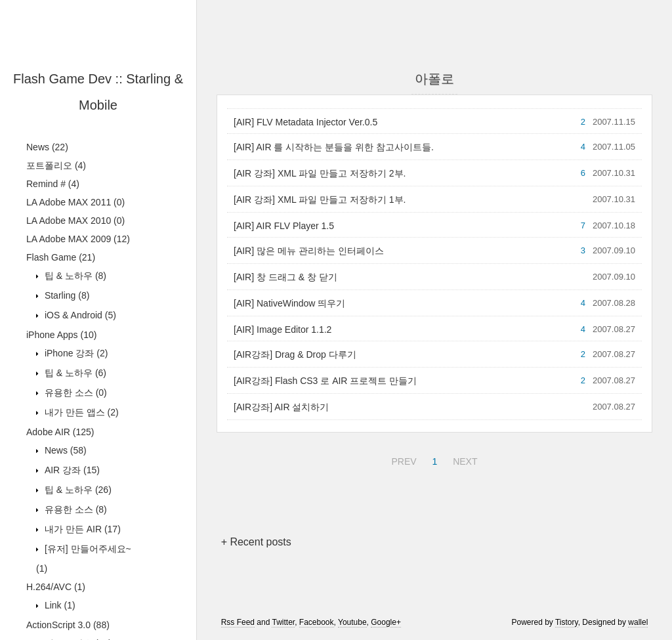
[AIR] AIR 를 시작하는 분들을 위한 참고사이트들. (334, 147)
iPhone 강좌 (75, 353)
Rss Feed (238, 622)
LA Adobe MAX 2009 (78, 239)
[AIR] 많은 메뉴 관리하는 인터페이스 (309, 251)
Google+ (386, 622)
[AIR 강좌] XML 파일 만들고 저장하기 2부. (320, 173)
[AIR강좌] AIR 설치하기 (281, 407)
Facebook (317, 622)
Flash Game (61, 257)
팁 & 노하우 (74, 276)
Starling (66, 295)
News (47, 147)
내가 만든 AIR (81, 529)
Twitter (283, 622)
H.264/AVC (56, 587)
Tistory (567, 622)
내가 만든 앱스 (80, 412)
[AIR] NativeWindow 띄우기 (289, 303)
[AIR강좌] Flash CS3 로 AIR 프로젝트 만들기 (325, 381)
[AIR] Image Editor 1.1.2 (283, 330)
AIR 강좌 (71, 470)
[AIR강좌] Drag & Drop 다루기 (295, 354)
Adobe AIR (60, 432)
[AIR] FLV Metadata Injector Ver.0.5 (305, 122)
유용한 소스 (74, 393)
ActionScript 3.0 (68, 625)
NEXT (463, 459)
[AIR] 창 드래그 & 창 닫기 (285, 277)
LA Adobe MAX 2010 (75, 221)
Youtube (352, 622)
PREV (402, 459)
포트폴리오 (56, 165)
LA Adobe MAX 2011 (75, 202)
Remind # (53, 184)
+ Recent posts (256, 542)
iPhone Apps (61, 335)
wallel (638, 622)
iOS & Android (79, 315)
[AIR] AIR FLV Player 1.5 (284, 226)
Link (59, 605)
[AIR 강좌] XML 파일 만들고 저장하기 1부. (320, 200)
